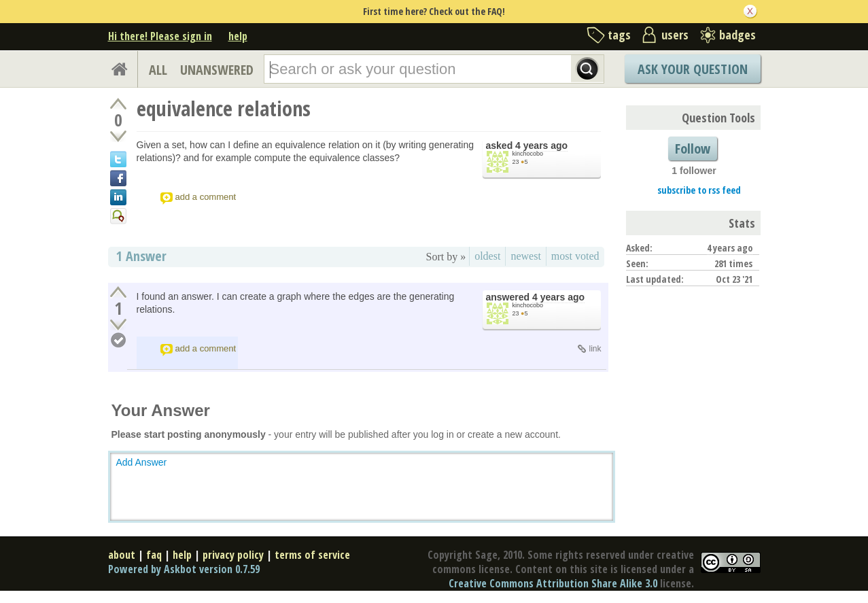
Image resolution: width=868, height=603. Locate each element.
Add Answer (142, 462)
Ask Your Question (693, 69)
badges (737, 35)
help (238, 36)
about (122, 555)
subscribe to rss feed (699, 190)
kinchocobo (528, 154)
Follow (693, 149)
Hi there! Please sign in (160, 36)
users (675, 35)
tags (619, 35)
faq (154, 555)
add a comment (206, 197)
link (595, 349)
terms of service (312, 555)
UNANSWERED (217, 70)
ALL (158, 70)
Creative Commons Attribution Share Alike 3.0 (553, 583)
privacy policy (233, 555)
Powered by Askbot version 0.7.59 (184, 569)
